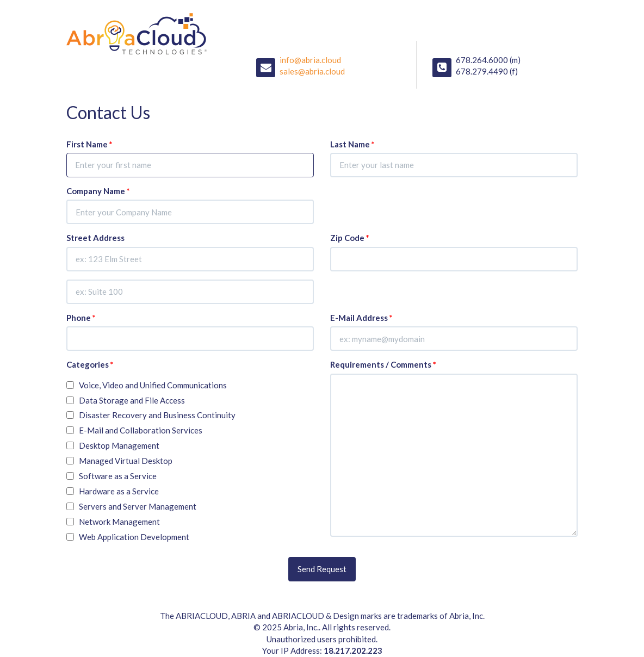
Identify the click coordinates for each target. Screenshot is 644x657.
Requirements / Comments (383, 364)
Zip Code (350, 238)
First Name (89, 144)
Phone (81, 318)
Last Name (352, 144)
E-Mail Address (361, 318)
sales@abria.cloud (312, 71)
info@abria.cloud (310, 60)
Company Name (98, 191)
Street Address (95, 238)
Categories (90, 364)
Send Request (322, 569)
